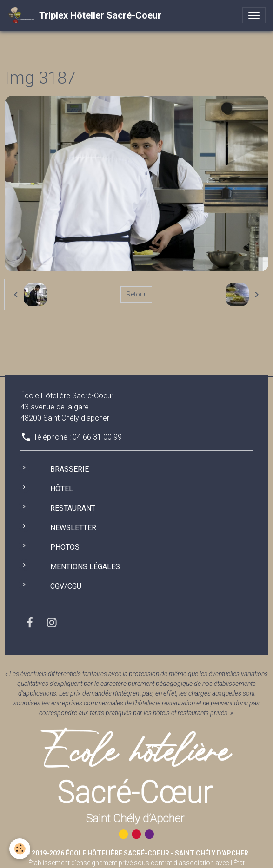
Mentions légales (85, 567)
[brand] (84, 15)
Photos (65, 547)
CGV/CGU (66, 586)
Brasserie (70, 469)
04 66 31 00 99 (97, 437)
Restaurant (73, 508)
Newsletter (73, 528)
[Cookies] (20, 849)
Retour (136, 294)
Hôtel (62, 489)
